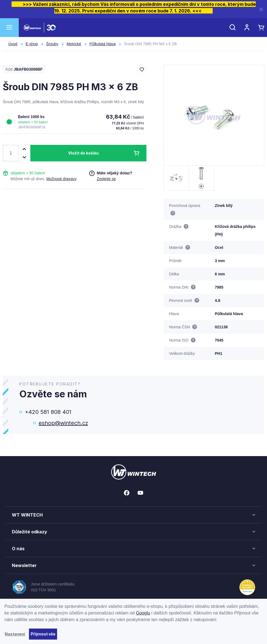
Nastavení (15, 634)
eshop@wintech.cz (63, 423)
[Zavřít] (261, 9)
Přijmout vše (43, 634)
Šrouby (52, 44)
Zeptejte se (106, 179)
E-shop (32, 44)
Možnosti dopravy (62, 179)
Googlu (143, 613)
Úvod (13, 44)
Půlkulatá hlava (102, 44)
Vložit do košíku (83, 153)
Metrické (74, 44)
